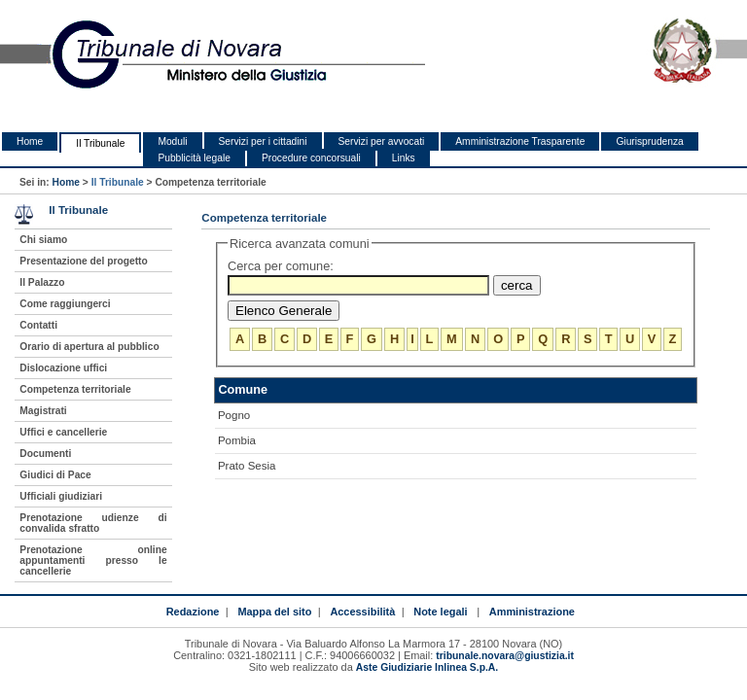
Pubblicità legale (194, 158)
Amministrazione (532, 612)
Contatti (38, 325)
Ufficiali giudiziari (61, 496)
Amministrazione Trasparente (520, 141)
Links (404, 158)
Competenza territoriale (75, 389)
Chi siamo (43, 240)
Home (30, 141)
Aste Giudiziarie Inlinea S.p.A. (427, 667)
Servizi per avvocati (382, 141)
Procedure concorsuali (311, 158)
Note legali (440, 612)
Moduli (172, 141)
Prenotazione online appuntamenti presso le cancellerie (93, 560)
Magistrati (43, 411)
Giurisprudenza (649, 141)
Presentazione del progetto (83, 261)
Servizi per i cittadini (263, 141)
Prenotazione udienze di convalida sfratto (93, 523)
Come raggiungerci (65, 304)
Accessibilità (362, 612)
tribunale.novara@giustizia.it (505, 656)
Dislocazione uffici (63, 368)
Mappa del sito (274, 612)
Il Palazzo (42, 282)
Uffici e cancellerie (63, 432)
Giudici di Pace (55, 475)
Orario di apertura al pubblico (89, 347)
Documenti (45, 454)
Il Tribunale (100, 143)
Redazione (193, 612)
